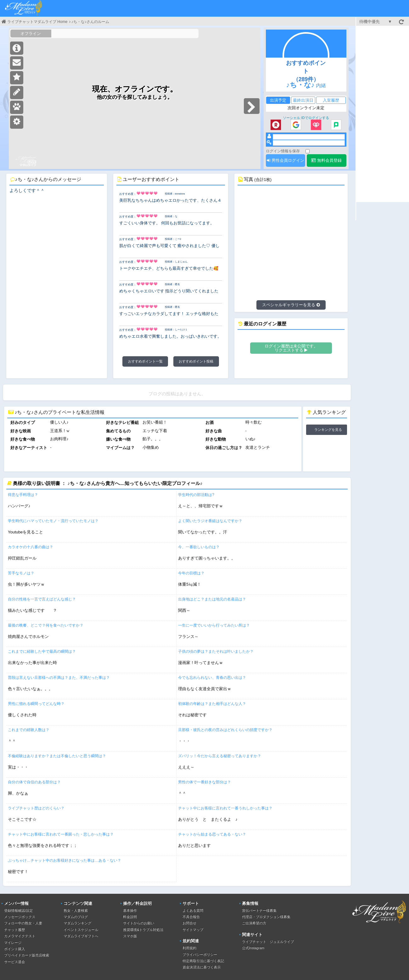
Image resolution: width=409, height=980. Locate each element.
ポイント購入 (14, 949)
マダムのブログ (76, 917)
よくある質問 (193, 910)
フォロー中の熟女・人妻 (23, 923)
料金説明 (130, 917)
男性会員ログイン (286, 160)
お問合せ (189, 923)
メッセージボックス (20, 917)
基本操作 (130, 910)
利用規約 (189, 948)
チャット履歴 (14, 930)
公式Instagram (253, 948)
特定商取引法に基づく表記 (203, 961)
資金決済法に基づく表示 (202, 967)
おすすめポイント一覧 (145, 361)
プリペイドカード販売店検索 (27, 955)
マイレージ (13, 943)
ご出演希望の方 (254, 923)
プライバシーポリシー (200, 955)
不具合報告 (191, 917)
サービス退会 (14, 962)
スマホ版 (130, 936)
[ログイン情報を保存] (308, 151)
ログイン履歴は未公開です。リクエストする (291, 348)
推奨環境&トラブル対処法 (143, 930)
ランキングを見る (328, 430)
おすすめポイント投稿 (196, 361)
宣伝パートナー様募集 (259, 910)
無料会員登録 (326, 160)
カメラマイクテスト (20, 936)
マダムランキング (77, 923)
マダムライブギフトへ (81, 936)
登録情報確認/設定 (18, 910)
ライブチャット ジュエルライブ (268, 942)
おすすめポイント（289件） (306, 71)
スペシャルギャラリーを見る (291, 305)
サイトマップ (193, 930)
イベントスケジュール (81, 930)
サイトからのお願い (139, 923)
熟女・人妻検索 (76, 910)
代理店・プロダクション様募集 (266, 917)
